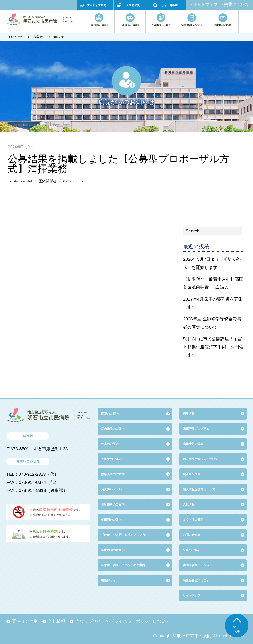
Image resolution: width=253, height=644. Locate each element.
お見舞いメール (111, 489)
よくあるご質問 (193, 520)
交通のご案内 (192, 550)
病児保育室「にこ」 (196, 580)
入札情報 (57, 621)
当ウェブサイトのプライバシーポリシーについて (123, 621)
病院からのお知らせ (48, 37)
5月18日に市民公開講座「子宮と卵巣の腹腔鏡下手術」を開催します (213, 347)
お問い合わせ (192, 535)
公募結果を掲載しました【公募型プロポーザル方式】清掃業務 (118, 163)
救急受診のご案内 (113, 474)
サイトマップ (205, 5)
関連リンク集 (192, 474)
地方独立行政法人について (200, 459)
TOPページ (16, 37)
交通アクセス (236, 5)
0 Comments (73, 181)
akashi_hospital (20, 181)
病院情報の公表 (193, 444)
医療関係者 (48, 181)
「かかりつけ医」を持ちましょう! (124, 535)
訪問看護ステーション (198, 565)
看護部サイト (110, 580)
